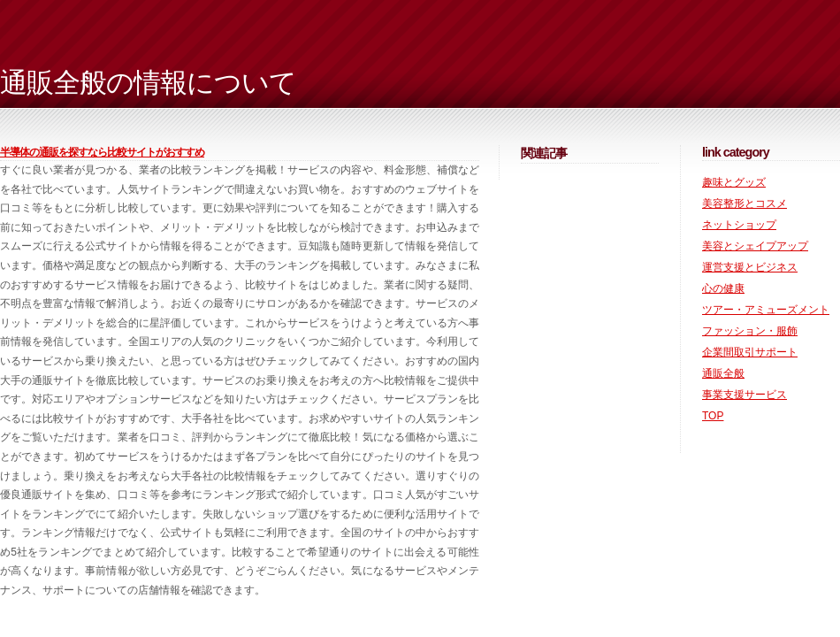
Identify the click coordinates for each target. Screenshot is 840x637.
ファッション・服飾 (750, 331)
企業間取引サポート (750, 352)
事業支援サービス (745, 395)
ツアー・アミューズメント (766, 310)
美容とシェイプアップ (755, 246)
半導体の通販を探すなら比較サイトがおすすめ (102, 152)
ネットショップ (739, 225)
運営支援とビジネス (750, 267)
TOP (713, 416)
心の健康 (723, 288)
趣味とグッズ (734, 182)
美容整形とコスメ (745, 203)
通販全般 (723, 373)
